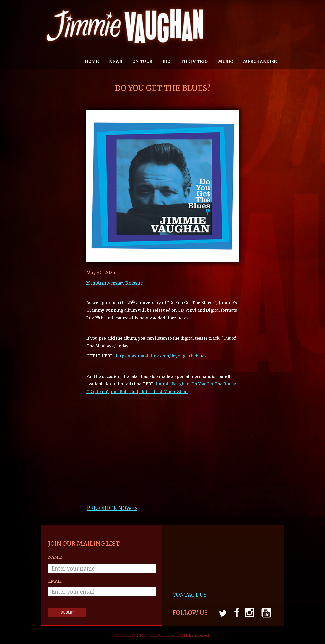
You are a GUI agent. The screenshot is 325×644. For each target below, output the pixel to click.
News (116, 61)
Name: (55, 557)
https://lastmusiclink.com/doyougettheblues (161, 356)
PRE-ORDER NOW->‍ (112, 508)
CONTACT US (190, 595)
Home (92, 61)
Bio (166, 61)
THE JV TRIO (194, 61)
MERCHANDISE (260, 61)
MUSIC (225, 61)
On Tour (142, 61)
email (55, 581)
